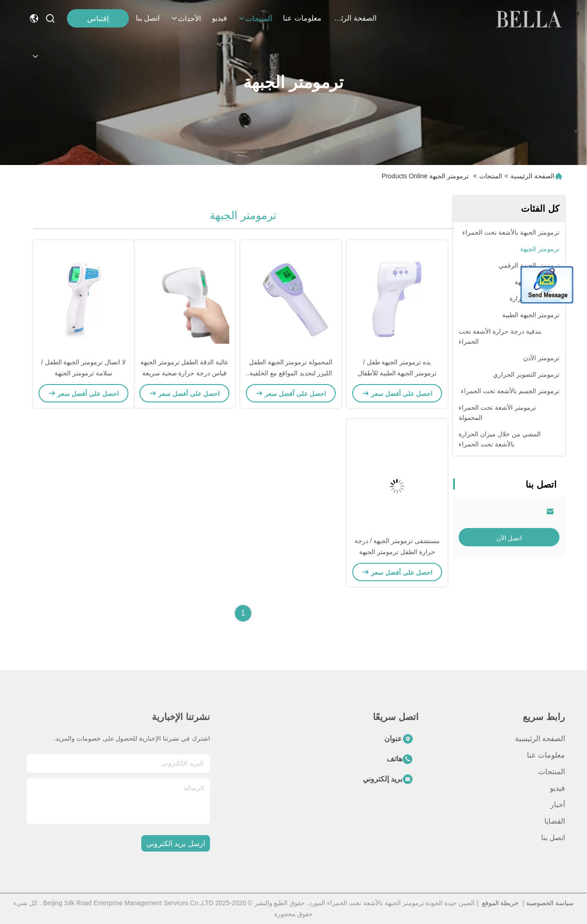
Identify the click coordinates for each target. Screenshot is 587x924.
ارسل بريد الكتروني (176, 844)
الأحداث (186, 19)
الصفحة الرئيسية (354, 18)
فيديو (219, 18)
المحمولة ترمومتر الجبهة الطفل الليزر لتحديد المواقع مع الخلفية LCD (291, 373)
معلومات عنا (302, 18)
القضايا (555, 821)
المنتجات (255, 19)
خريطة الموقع (501, 903)
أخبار (558, 805)
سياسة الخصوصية (550, 903)
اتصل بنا (148, 18)
